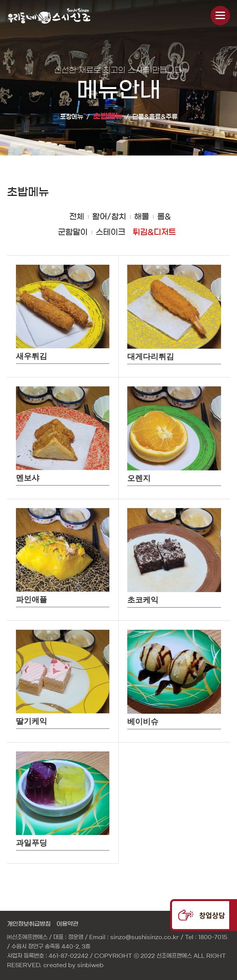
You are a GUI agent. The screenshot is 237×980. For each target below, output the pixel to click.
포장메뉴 (72, 117)
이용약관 (67, 924)
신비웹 (54, 16)
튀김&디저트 (154, 232)
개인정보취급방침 (29, 924)
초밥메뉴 (108, 116)
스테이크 (111, 232)
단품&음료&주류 (155, 117)
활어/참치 (109, 217)
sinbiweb (90, 965)
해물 (142, 217)
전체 (77, 217)
